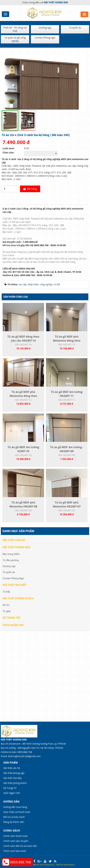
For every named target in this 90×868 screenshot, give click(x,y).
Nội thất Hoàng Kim (45, 865)
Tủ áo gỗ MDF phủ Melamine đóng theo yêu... (67, 341)
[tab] (3, 205)
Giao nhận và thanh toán (17, 812)
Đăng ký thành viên (14, 822)
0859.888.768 (20, 862)
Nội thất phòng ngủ (17, 547)
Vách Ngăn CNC (13, 625)
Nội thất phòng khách (18, 598)
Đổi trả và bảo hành (14, 817)
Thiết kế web (61, 865)
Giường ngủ (45, 28)
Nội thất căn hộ (14, 540)
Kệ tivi (6, 605)
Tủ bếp (6, 592)
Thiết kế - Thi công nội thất (15, 29)
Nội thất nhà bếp (14, 585)
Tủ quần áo (75, 28)
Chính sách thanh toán (16, 836)
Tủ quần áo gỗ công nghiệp (15, 39)
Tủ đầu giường (11, 560)
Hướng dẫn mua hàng (15, 807)
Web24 (71, 865)
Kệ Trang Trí (11, 618)
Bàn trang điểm (11, 554)
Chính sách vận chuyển (16, 841)
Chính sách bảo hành (15, 851)
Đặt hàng (30, 189)
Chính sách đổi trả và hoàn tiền (20, 846)
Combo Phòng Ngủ (45, 38)
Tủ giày (7, 611)
